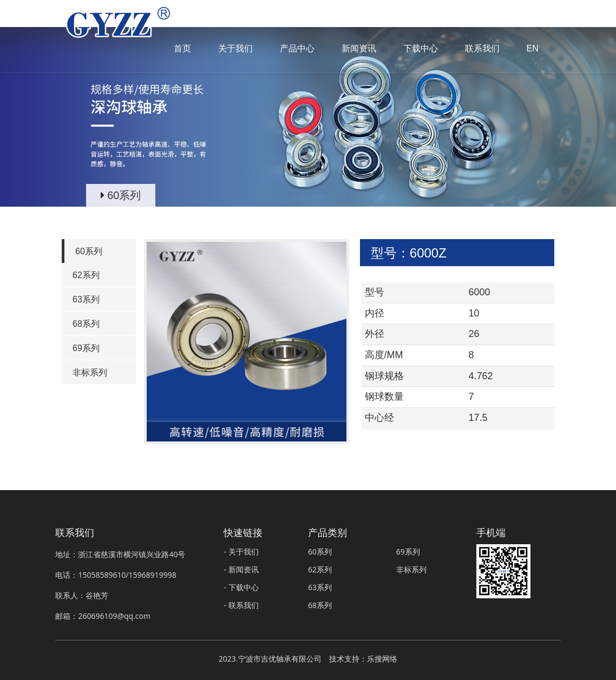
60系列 (89, 251)
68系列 (86, 324)
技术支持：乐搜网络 (363, 659)
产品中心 (297, 48)
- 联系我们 (241, 605)
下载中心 (421, 48)
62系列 (86, 275)
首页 (182, 48)
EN (533, 48)
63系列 (86, 299)
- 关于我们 (241, 552)
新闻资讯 (359, 48)
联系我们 (482, 48)
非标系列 (90, 372)
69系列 (86, 348)
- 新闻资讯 (241, 569)
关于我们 (235, 48)
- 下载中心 (241, 587)
